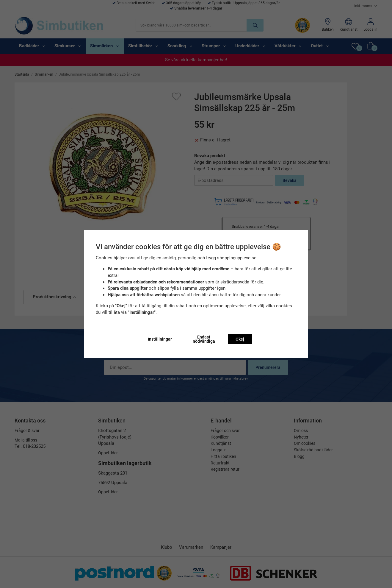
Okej (240, 339)
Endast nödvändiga (204, 339)
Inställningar (160, 339)
